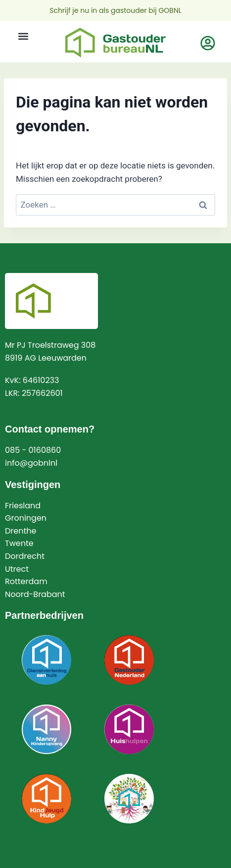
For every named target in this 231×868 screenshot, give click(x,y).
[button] (23, 36)
